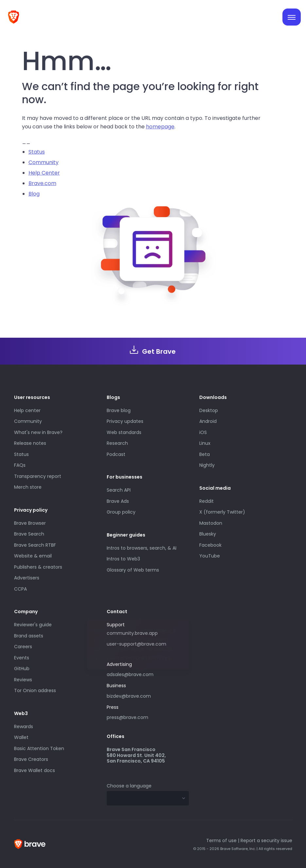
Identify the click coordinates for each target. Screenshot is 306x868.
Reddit (207, 501)
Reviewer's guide (33, 625)
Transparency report (38, 476)
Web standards (124, 432)
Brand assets (29, 636)
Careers (23, 647)
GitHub (22, 669)
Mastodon (211, 523)
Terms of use (221, 840)
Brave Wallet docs (35, 770)
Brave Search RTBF (35, 545)
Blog (34, 194)
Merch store (28, 487)
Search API (119, 490)
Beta (205, 454)
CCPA (20, 589)
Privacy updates (125, 421)
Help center (27, 410)
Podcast (116, 454)
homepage (160, 127)
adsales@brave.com (148, 674)
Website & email (33, 556)
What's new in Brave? (38, 432)
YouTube (210, 556)
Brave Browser (30, 523)
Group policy (121, 512)
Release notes (30, 443)
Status (37, 152)
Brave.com (42, 183)
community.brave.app (132, 633)
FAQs (20, 465)
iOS (203, 432)
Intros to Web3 (123, 559)
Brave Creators (31, 759)
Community (44, 162)
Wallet (21, 737)
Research (117, 443)
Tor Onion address (35, 690)
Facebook (210, 545)
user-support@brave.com (136, 644)
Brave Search (29, 534)
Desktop (209, 410)
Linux (205, 443)
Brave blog (119, 410)
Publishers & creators (38, 567)
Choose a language (129, 786)
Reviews (23, 680)
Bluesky (208, 534)
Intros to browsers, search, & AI (142, 548)
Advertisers (27, 578)
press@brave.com (127, 717)
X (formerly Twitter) (222, 512)
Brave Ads (118, 501)
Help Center (44, 173)
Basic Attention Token (39, 748)
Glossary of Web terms (133, 570)
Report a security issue (266, 840)
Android (208, 421)
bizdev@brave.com (129, 696)
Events (22, 658)
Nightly (207, 465)
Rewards (24, 726)
